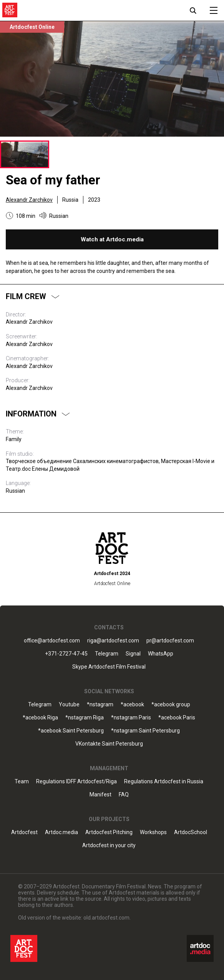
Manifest (100, 795)
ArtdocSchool (191, 832)
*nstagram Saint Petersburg (145, 731)
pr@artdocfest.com (170, 641)
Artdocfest (24, 832)
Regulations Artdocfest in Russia (164, 782)
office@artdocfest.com (52, 641)
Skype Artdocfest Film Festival (109, 667)
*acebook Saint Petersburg (71, 731)
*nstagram (100, 705)
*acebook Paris (177, 718)
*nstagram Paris (131, 718)
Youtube (69, 705)
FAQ (124, 795)
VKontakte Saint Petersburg (109, 744)
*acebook (132, 705)
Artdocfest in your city (109, 845)
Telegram (107, 654)
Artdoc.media (61, 832)
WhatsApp (161, 654)
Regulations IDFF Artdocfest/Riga (76, 782)
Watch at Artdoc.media (112, 239)
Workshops (153, 832)
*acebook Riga (40, 718)
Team (22, 782)
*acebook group (171, 705)
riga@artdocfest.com (113, 641)
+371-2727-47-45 (66, 654)
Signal (133, 654)
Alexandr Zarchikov (29, 200)
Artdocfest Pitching (109, 832)
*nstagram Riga (85, 718)
